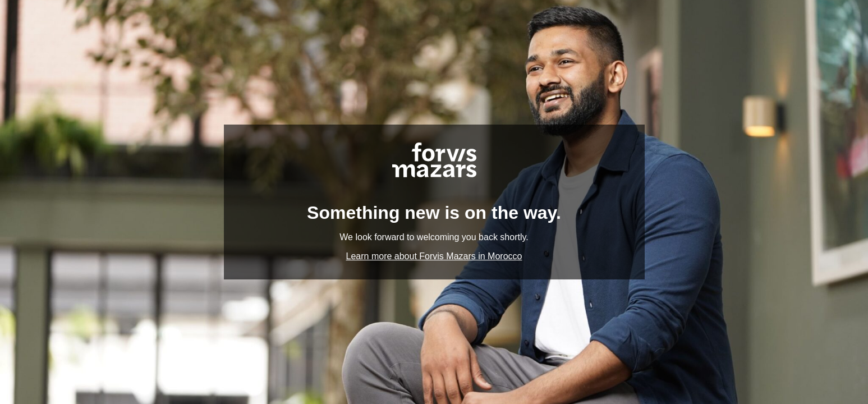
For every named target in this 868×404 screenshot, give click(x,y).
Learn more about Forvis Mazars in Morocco (434, 256)
